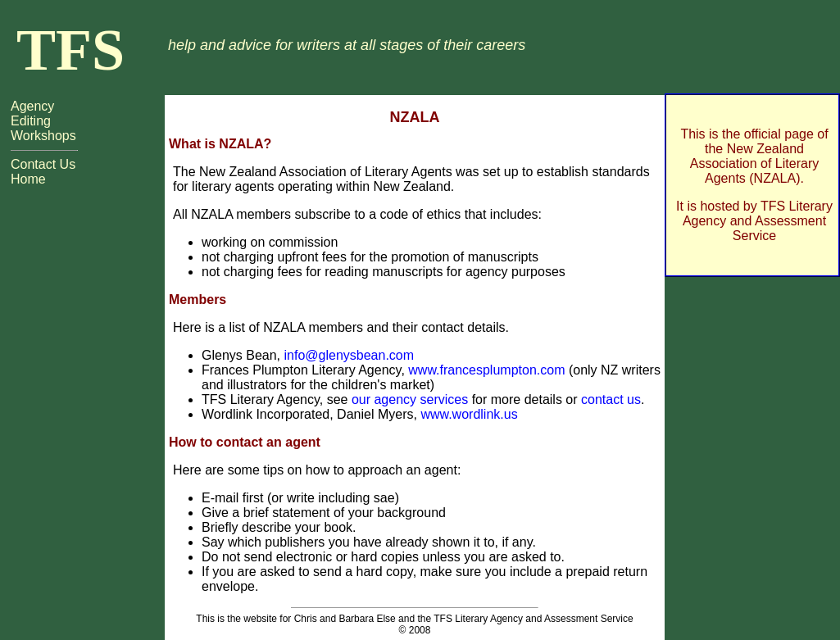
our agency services (410, 399)
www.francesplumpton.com (486, 370)
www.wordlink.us (469, 414)
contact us (611, 399)
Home (28, 179)
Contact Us (43, 164)
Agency (32, 106)
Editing (31, 121)
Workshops (43, 136)
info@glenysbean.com (350, 355)
